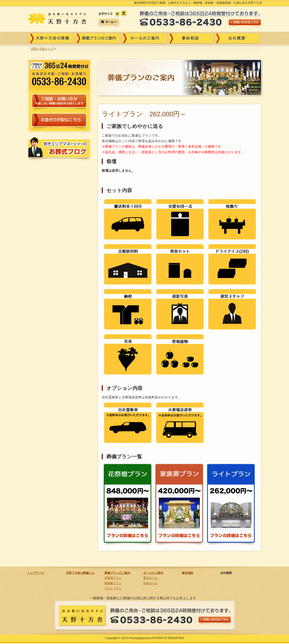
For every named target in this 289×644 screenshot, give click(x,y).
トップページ (36, 573)
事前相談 (188, 573)
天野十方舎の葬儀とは (80, 573)
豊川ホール (150, 578)
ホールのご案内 (153, 573)
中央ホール (150, 583)
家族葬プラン (113, 583)
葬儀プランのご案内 (117, 573)
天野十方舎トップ (42, 49)
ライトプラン (113, 588)
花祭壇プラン (113, 578)
